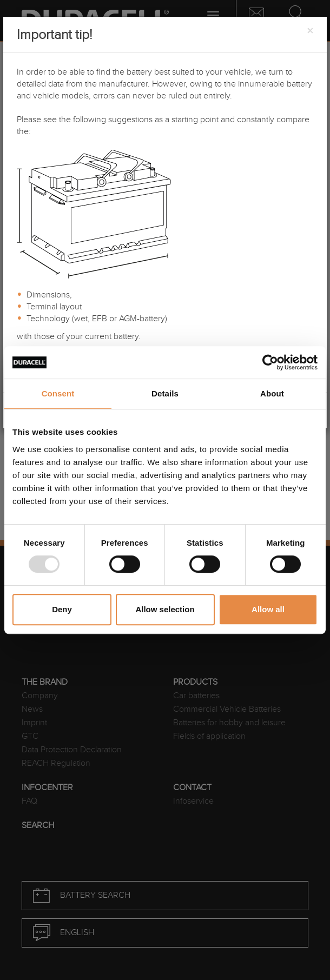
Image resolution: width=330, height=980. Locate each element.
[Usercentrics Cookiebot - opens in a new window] (270, 362)
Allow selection (165, 609)
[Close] (310, 31)
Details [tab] (165, 393)
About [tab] (272, 393)
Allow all (268, 609)
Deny (62, 609)
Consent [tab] (58, 393)
